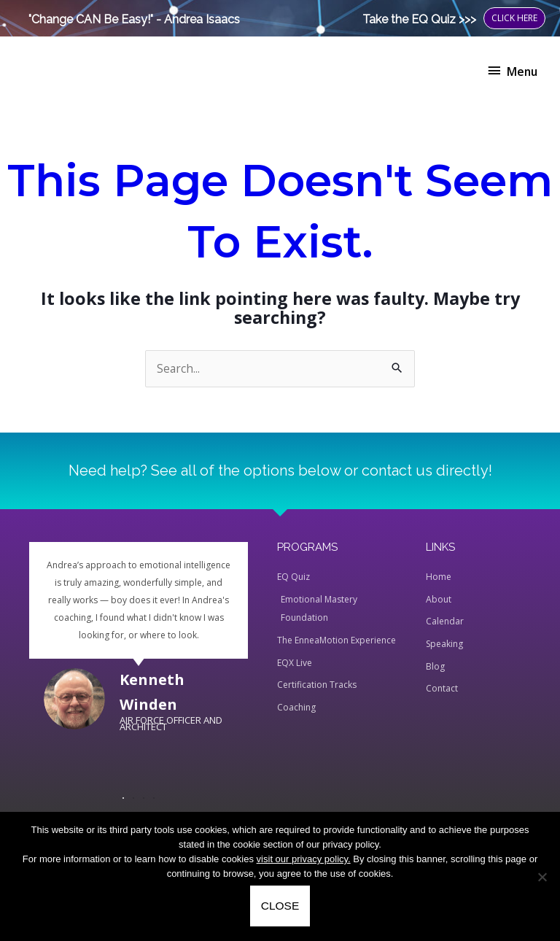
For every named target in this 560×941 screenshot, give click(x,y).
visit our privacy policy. (304, 859)
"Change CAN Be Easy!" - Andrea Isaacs (134, 19)
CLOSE (280, 906)
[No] (542, 877)
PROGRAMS (307, 547)
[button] (123, 798)
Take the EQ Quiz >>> (419, 19)
